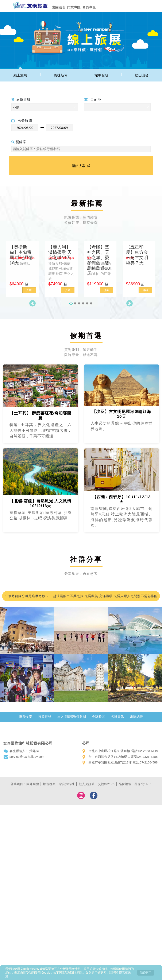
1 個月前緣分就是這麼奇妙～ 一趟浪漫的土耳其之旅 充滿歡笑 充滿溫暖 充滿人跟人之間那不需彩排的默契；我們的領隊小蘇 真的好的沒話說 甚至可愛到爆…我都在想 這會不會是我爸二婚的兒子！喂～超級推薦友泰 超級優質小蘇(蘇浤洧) (81, 598)
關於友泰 (26, 717)
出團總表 (59, 7)
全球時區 (99, 717)
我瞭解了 (146, 972)
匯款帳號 (45, 717)
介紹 (29, 290)
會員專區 (89, 7)
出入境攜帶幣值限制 (72, 717)
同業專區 (74, 7)
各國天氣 (117, 717)
